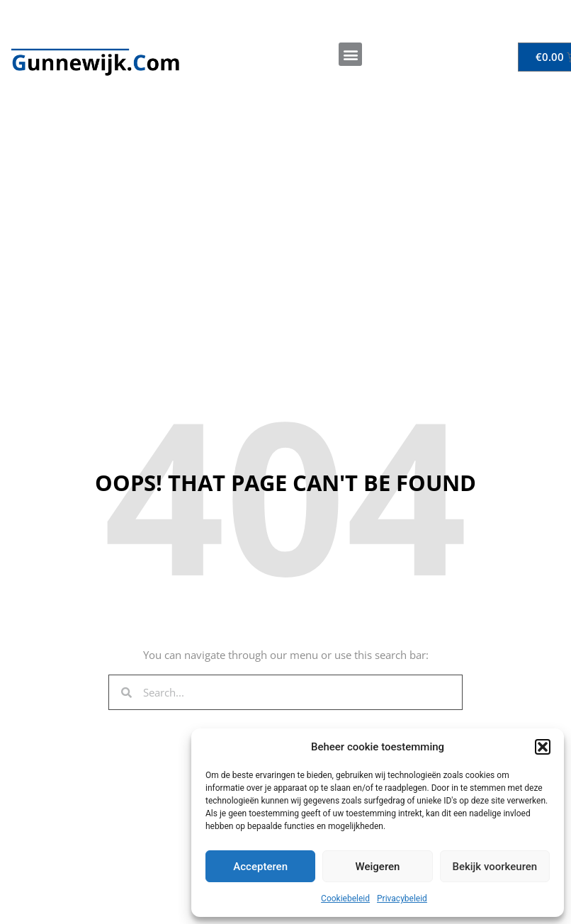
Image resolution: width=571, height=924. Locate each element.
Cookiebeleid (345, 898)
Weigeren (378, 867)
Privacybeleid (402, 898)
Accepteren (260, 867)
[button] (543, 747)
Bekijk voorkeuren (494, 867)
